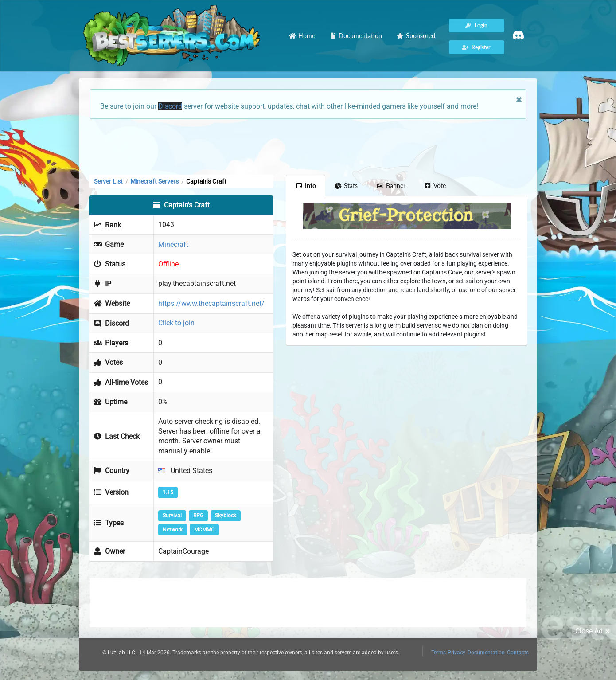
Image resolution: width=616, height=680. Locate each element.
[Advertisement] (308, 146)
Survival (172, 516)
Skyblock (226, 516)
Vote (435, 186)
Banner (391, 186)
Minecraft (173, 244)
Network (173, 530)
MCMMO (204, 530)
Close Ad (594, 631)
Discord (170, 106)
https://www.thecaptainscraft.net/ (211, 303)
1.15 (168, 492)
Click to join (176, 323)
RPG (198, 516)
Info (306, 186)
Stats (346, 186)
